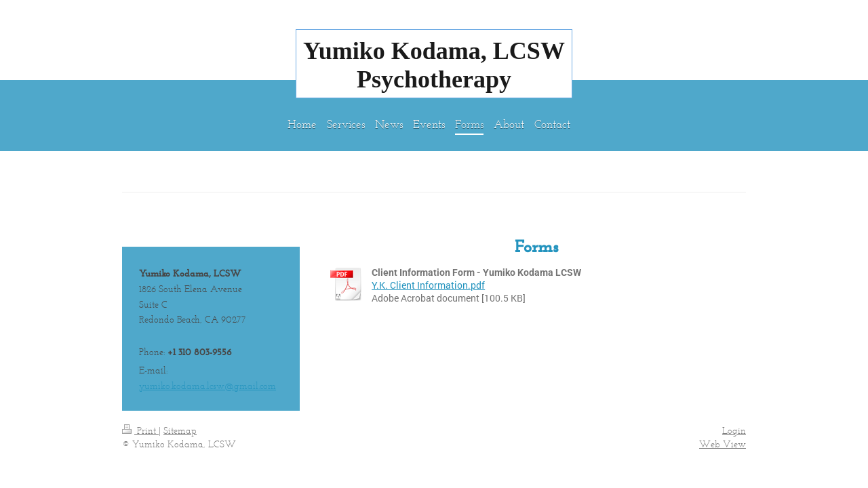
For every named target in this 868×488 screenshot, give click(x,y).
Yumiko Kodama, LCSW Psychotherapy (434, 65)
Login (734, 431)
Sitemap (180, 431)
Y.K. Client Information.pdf (428, 285)
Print (140, 431)
